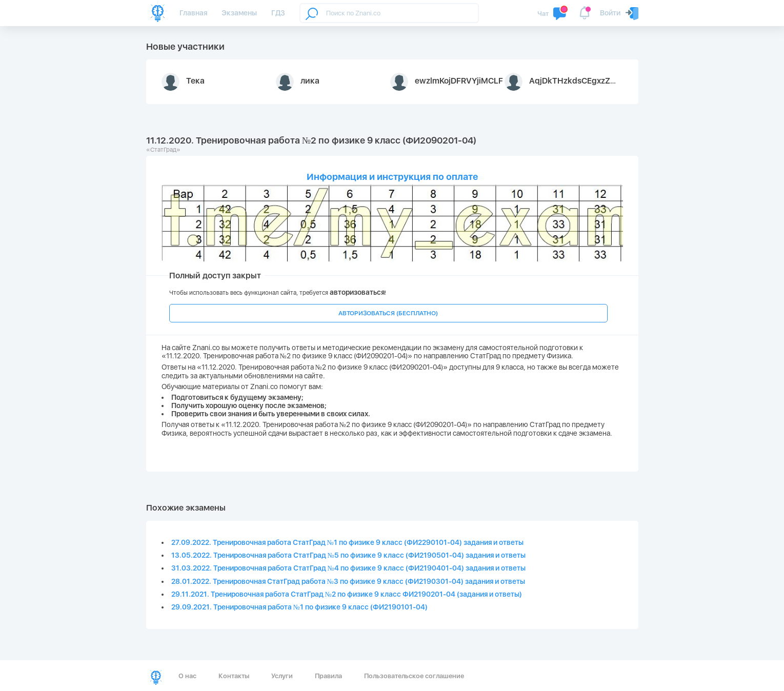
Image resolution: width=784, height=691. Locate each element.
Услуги (282, 676)
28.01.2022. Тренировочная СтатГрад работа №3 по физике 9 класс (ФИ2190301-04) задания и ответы (348, 581)
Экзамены (239, 13)
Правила (328, 676)
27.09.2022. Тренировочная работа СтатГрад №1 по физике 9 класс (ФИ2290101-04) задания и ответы (347, 542)
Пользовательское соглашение (414, 676)
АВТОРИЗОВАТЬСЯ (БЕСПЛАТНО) (388, 313)
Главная (193, 13)
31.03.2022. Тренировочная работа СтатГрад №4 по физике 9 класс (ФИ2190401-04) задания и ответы (348, 568)
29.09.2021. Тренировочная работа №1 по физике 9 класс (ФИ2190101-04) (299, 607)
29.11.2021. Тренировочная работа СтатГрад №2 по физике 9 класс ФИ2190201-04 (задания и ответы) (347, 594)
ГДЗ (278, 13)
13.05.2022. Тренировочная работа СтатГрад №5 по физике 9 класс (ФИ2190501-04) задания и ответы (348, 555)
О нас (187, 676)
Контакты (234, 676)
